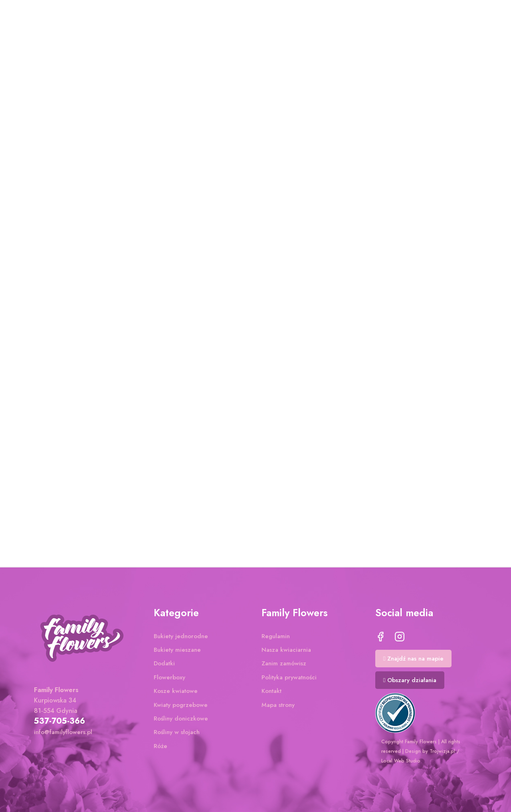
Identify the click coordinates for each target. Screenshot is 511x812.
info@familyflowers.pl (63, 732)
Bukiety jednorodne (181, 636)
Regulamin (276, 636)
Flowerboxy (169, 677)
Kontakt (271, 691)
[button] (413, 659)
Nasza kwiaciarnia (286, 650)
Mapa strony (278, 705)
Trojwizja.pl (442, 751)
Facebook (380, 637)
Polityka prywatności (289, 677)
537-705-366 (59, 721)
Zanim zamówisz (284, 663)
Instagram (400, 637)
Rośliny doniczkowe (181, 718)
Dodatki (164, 663)
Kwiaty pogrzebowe (181, 705)
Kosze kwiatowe (176, 691)
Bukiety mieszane (177, 650)
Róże (160, 746)
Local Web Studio (401, 761)
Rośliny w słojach (177, 732)
